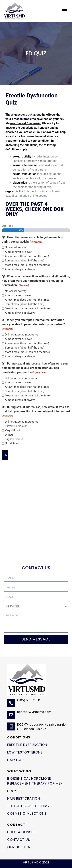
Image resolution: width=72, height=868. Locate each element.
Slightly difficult (14, 439)
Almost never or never (18, 252)
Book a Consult (22, 832)
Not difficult (12, 444)
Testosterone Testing (28, 806)
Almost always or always (20, 269)
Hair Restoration (24, 798)
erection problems (24, 119)
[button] (64, 11)
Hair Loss (16, 760)
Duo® (12, 791)
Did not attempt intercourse (22, 335)
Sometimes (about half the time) (25, 261)
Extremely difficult (16, 426)
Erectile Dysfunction (27, 745)
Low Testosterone (25, 752)
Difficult (10, 435)
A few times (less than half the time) (27, 256)
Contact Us (19, 840)
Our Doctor (19, 847)
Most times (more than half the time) (27, 265)
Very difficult (13, 430)
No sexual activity (16, 248)
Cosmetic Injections (27, 813)
